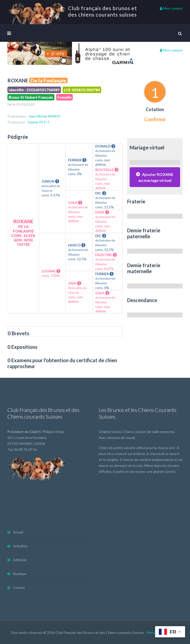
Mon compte (171, 8)
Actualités (20, 546)
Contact (19, 588)
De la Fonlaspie (48, 80)
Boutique (20, 574)
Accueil (18, 532)
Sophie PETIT (39, 122)
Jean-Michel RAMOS (44, 116)
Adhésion (20, 560)
